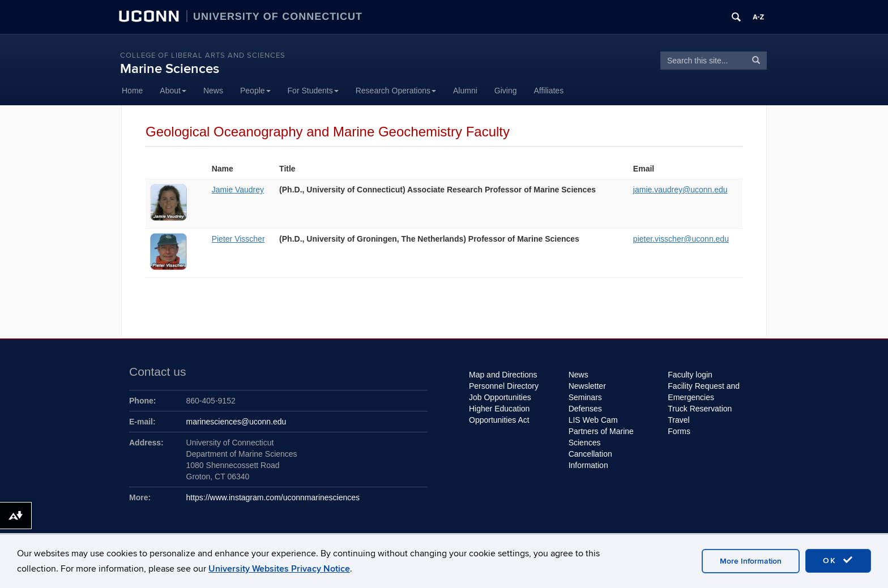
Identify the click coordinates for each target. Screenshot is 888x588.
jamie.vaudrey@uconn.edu (680, 190)
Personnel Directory (504, 386)
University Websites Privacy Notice (279, 569)
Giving (506, 91)
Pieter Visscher (238, 239)
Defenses (585, 409)
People (255, 91)
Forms (679, 431)
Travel (678, 420)
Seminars (585, 397)
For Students (313, 91)
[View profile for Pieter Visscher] (168, 267)
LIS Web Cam (593, 420)
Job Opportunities (500, 397)
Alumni (465, 91)
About (173, 91)
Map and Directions (503, 375)
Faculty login (690, 375)
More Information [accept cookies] (751, 561)
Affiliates (549, 91)
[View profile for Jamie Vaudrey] (168, 218)
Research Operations (396, 91)
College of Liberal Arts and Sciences (203, 55)
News (213, 91)
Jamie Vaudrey (238, 190)
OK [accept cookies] (838, 560)
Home (132, 91)
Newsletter (587, 386)
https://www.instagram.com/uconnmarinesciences (273, 497)
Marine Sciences (170, 69)
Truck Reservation (700, 409)
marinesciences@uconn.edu (236, 422)
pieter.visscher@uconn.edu (681, 239)
